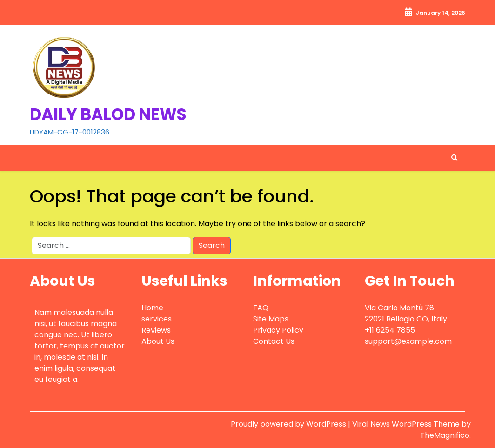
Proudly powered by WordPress (289, 424)
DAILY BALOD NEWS (108, 114)
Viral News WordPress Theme (407, 424)
